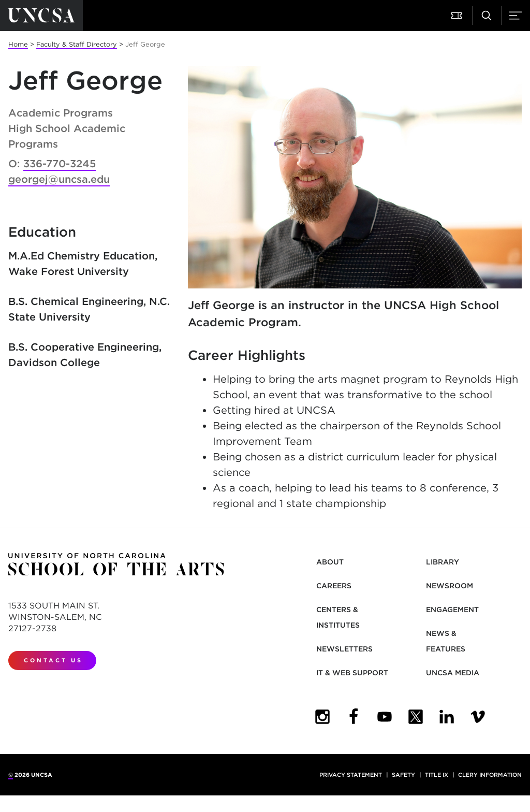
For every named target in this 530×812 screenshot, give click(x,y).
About (330, 562)
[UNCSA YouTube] (385, 717)
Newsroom (450, 586)
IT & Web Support (352, 673)
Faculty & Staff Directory (77, 44)
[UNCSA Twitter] (416, 717)
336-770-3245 (60, 164)
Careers (334, 586)
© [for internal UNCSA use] (11, 775)
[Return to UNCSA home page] (41, 16)
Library (443, 562)
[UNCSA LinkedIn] (447, 717)
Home (18, 44)
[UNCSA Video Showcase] (478, 717)
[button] (458, 16)
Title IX (437, 775)
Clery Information (490, 775)
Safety (403, 775)
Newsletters (344, 649)
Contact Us (53, 660)
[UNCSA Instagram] (322, 717)
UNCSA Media (453, 673)
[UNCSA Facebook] (354, 717)
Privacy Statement (351, 775)
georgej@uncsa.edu (59, 179)
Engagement (452, 610)
